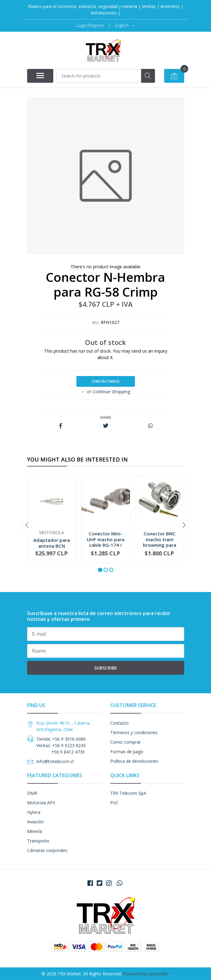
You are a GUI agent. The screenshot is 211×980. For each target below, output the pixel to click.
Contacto (120, 723)
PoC (114, 803)
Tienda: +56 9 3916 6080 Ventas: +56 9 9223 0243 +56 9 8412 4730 (61, 745)
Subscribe (106, 668)
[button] (125, 26)
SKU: (96, 323)
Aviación (35, 822)
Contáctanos (105, 381)
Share (106, 417)
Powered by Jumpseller (146, 974)
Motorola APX (41, 803)
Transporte (38, 841)
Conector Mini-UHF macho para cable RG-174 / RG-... (106, 542)
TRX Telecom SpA (128, 793)
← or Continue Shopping (106, 392)
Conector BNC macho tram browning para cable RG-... (160, 542)
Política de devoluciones (134, 761)
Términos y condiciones (134, 732)
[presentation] (27, 525)
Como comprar (126, 742)
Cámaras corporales (47, 850)
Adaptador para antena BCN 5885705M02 (52, 546)
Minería (34, 831)
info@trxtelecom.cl (55, 761)
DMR (32, 793)
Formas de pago (127, 752)
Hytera (34, 812)
